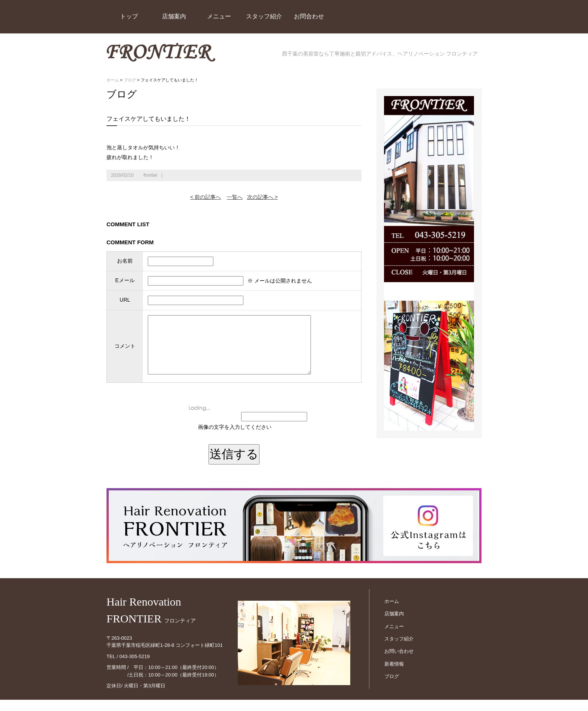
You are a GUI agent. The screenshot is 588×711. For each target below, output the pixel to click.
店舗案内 (174, 16)
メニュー (219, 16)
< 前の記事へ (205, 197)
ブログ (130, 80)
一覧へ (235, 197)
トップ (129, 16)
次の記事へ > (262, 197)
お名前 (123, 261)
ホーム (113, 80)
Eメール (123, 280)
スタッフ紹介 (264, 16)
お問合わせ (309, 16)
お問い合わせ (399, 662)
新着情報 (394, 675)
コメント (123, 352)
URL (123, 300)
